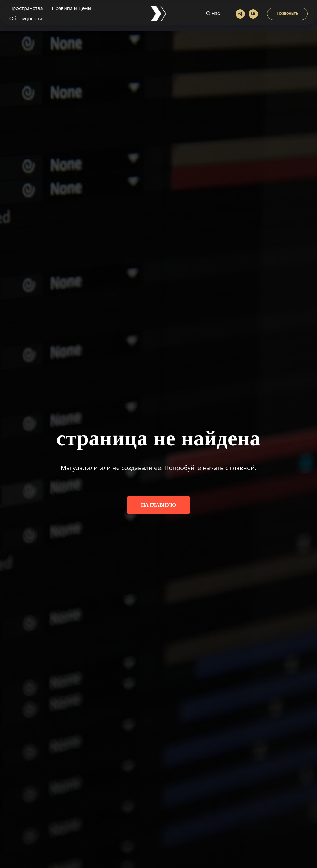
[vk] (253, 14)
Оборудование (27, 19)
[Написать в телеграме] (240, 14)
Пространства (26, 9)
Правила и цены (72, 9)
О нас (213, 14)
